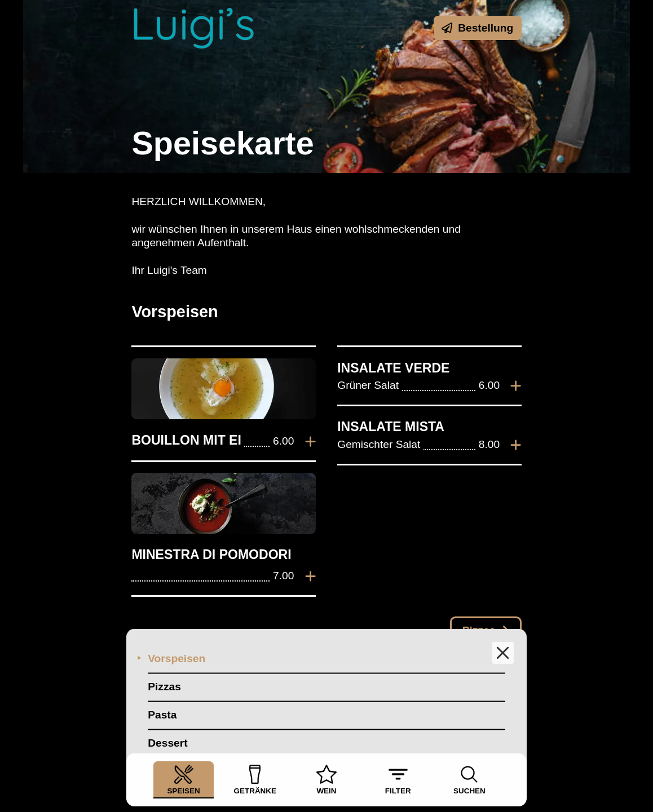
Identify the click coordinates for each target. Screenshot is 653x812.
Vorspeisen (177, 644)
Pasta (162, 700)
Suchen (469, 780)
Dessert (167, 728)
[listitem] (223, 404)
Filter (398, 780)
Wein (326, 780)
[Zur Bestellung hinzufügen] (310, 442)
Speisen (183, 780)
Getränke (255, 780)
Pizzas (164, 672)
